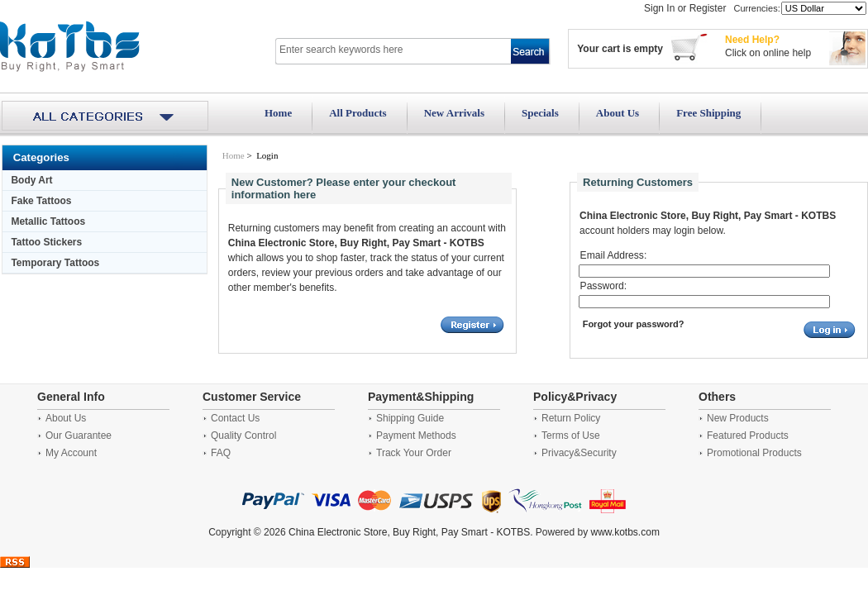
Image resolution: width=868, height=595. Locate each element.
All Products (358, 113)
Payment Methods (416, 436)
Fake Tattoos (41, 201)
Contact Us (235, 418)
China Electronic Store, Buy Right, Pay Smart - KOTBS (409, 532)
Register (708, 8)
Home (278, 113)
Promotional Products (754, 453)
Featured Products (748, 436)
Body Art (31, 180)
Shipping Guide (410, 418)
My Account (71, 453)
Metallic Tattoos (48, 221)
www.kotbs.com (625, 532)
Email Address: (614, 255)
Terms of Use (571, 436)
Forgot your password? (634, 324)
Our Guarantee (79, 436)
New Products (738, 418)
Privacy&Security (579, 453)
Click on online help (768, 53)
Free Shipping (708, 113)
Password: (603, 286)
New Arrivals (454, 113)
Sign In (659, 8)
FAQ (221, 453)
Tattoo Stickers (46, 242)
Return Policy (571, 418)
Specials (540, 113)
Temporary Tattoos (55, 263)
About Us (618, 113)
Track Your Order (414, 453)
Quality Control (243, 436)
